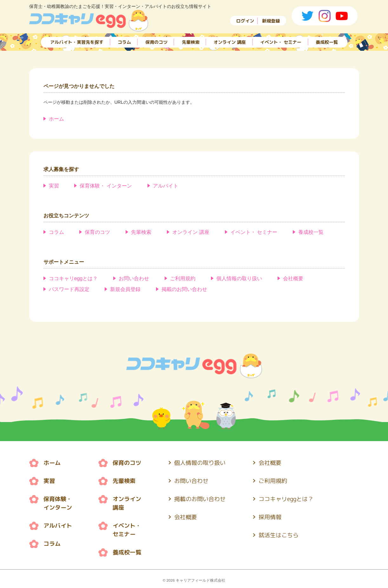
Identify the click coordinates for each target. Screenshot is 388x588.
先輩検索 (191, 42)
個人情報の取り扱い (239, 278)
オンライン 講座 (230, 42)
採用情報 (270, 517)
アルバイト (166, 186)
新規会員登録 (125, 289)
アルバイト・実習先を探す (77, 42)
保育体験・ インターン (106, 186)
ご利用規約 (183, 278)
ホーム (56, 119)
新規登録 (271, 21)
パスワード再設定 (69, 289)
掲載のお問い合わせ (184, 289)
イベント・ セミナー (281, 42)
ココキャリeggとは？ (73, 278)
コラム (124, 42)
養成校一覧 (327, 42)
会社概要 (293, 278)
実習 (54, 186)
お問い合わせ (134, 278)
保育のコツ (156, 42)
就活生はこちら (279, 535)
